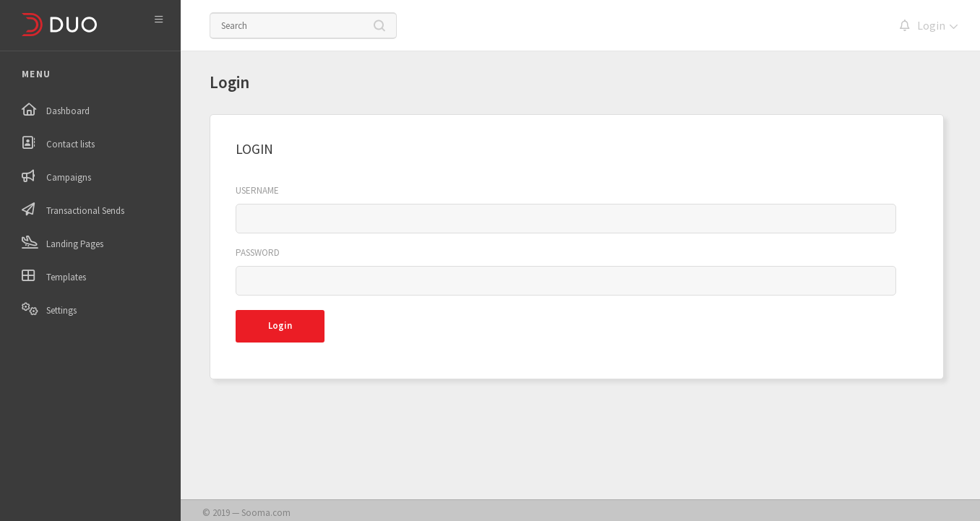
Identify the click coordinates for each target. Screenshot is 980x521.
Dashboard (68, 111)
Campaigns (69, 177)
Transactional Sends (85, 211)
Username (257, 191)
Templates (66, 277)
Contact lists (70, 144)
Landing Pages (75, 244)
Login (931, 26)
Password (258, 253)
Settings (61, 310)
